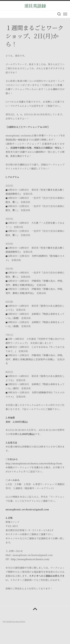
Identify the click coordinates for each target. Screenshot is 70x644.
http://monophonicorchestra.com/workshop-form (34, 463)
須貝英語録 (35, 6)
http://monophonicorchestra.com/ (30, 559)
